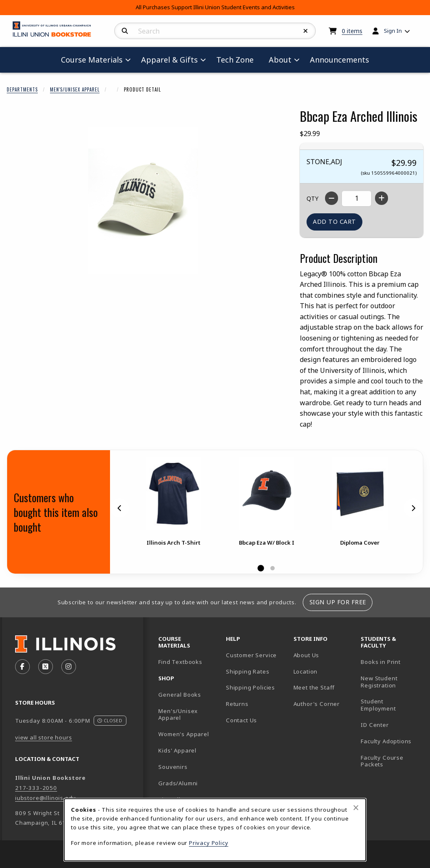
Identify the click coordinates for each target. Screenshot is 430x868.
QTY (312, 198)
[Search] (125, 31)
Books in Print (391, 662)
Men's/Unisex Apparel (75, 89)
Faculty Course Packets (382, 761)
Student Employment (391, 705)
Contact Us (241, 720)
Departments (22, 89)
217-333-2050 (36, 788)
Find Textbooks (180, 662)
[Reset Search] (306, 31)
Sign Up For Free (338, 602)
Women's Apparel (184, 734)
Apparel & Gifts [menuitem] (169, 60)
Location (306, 671)
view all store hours (44, 737)
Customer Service (251, 655)
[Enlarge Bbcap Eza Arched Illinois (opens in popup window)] (143, 201)
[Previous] (120, 508)
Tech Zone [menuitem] (238, 59)
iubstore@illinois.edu (46, 798)
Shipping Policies (250, 687)
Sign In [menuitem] (393, 31)
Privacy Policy (209, 843)
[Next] (413, 508)
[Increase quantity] (381, 198)
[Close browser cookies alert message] (356, 808)
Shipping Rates (248, 671)
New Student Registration (379, 682)
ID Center (391, 725)
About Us (307, 655)
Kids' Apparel (177, 750)
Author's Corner (317, 704)
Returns (237, 704)
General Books (180, 695)
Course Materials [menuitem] (92, 60)
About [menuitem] (280, 60)
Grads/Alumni (178, 783)
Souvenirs (173, 767)
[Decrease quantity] (332, 198)
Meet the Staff (314, 687)
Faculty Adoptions (386, 741)
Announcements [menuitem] (340, 60)
